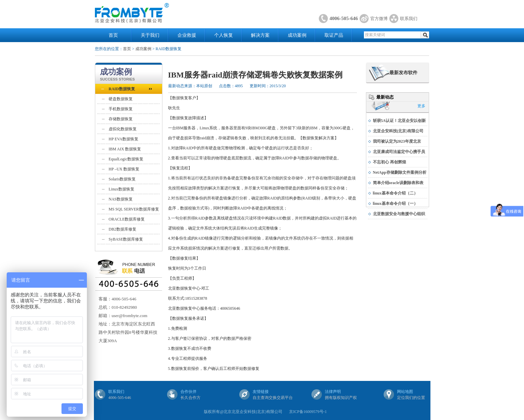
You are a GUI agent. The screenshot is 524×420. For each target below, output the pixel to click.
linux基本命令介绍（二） (395, 193)
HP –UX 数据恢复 (124, 169)
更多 (421, 106)
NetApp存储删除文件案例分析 (400, 172)
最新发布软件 (403, 73)
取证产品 (334, 35)
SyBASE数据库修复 (126, 239)
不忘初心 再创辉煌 (389, 162)
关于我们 (150, 35)
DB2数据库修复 (122, 229)
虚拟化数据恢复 (123, 129)
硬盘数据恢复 (121, 99)
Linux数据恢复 (121, 189)
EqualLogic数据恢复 (126, 159)
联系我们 (409, 19)
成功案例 (297, 35)
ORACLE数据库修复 (127, 219)
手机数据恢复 (121, 109)
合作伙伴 (188, 392)
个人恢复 (224, 35)
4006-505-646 (344, 18)
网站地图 (405, 392)
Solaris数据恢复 (122, 179)
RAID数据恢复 (122, 89)
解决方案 (260, 35)
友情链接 (261, 392)
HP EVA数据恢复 (123, 139)
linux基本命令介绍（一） (395, 203)
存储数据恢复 (121, 119)
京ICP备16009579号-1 (308, 412)
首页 (113, 35)
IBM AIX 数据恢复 (125, 149)
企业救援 (187, 35)
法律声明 (333, 392)
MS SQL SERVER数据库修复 (134, 209)
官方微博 (379, 19)
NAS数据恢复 (121, 199)
